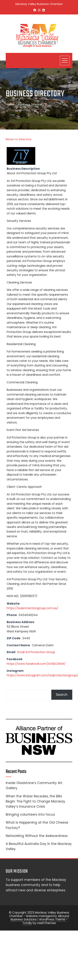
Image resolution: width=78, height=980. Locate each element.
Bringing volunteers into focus (30, 814)
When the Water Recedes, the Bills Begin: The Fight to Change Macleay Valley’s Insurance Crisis (35, 801)
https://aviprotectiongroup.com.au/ (32, 608)
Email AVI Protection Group (36, 652)
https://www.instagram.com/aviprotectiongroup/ (42, 675)
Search (62, 695)
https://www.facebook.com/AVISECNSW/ (36, 664)
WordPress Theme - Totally (45, 921)
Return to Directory (19, 139)
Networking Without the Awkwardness (37, 836)
